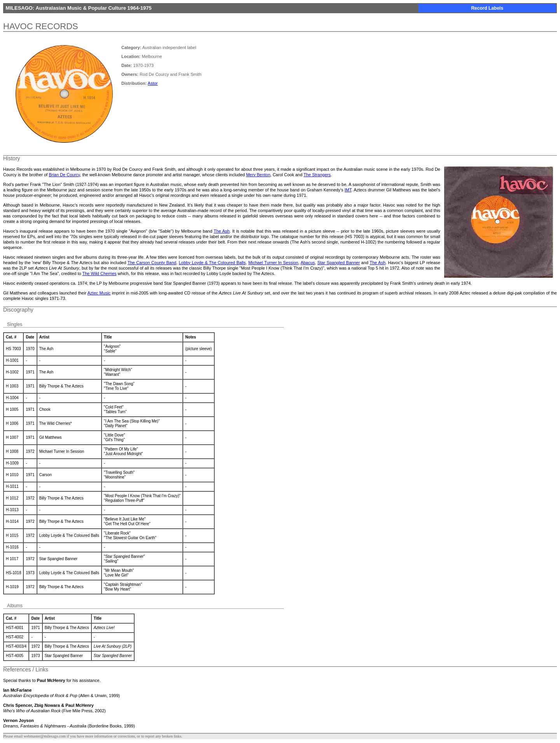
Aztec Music (99, 293)
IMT (348, 190)
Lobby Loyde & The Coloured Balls (212, 263)
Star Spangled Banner (339, 263)
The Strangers (317, 175)
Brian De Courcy (64, 175)
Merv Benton (258, 175)
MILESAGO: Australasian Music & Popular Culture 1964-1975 (78, 8)
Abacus (308, 263)
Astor (153, 83)
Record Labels (487, 8)
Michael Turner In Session (273, 263)
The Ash (221, 231)
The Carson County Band (152, 263)
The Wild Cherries (100, 273)
